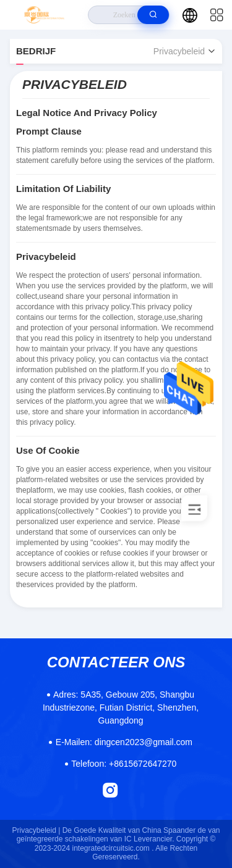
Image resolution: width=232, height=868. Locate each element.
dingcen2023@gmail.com (124, 742)
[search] (153, 15)
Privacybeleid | (37, 830)
